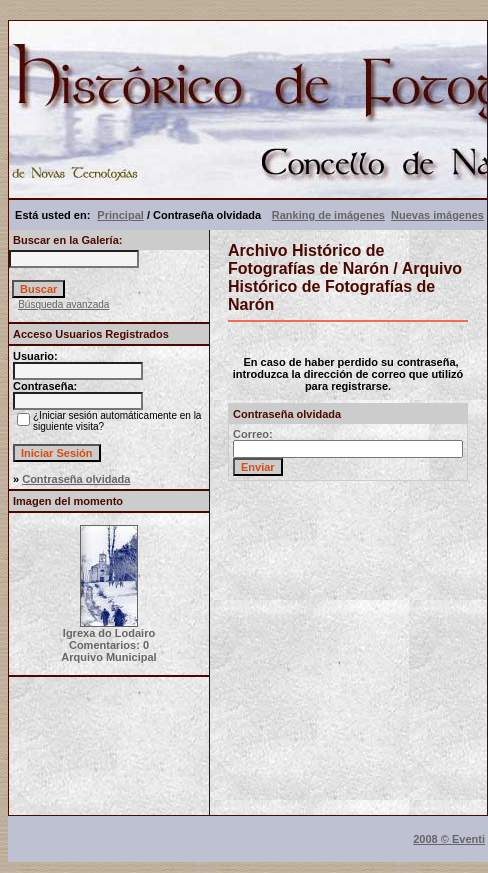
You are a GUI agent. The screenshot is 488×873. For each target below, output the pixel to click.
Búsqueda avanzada (63, 304)
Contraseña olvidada (76, 479)
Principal (120, 215)
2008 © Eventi (449, 839)
